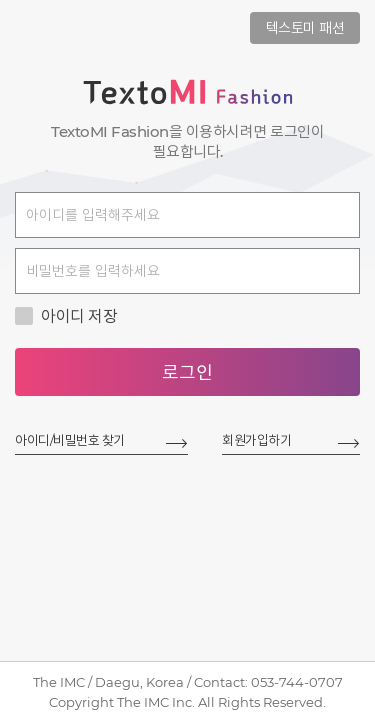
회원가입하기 (256, 440)
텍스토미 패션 (305, 28)
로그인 (187, 373)
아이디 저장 (66, 316)
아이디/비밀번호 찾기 (70, 440)
